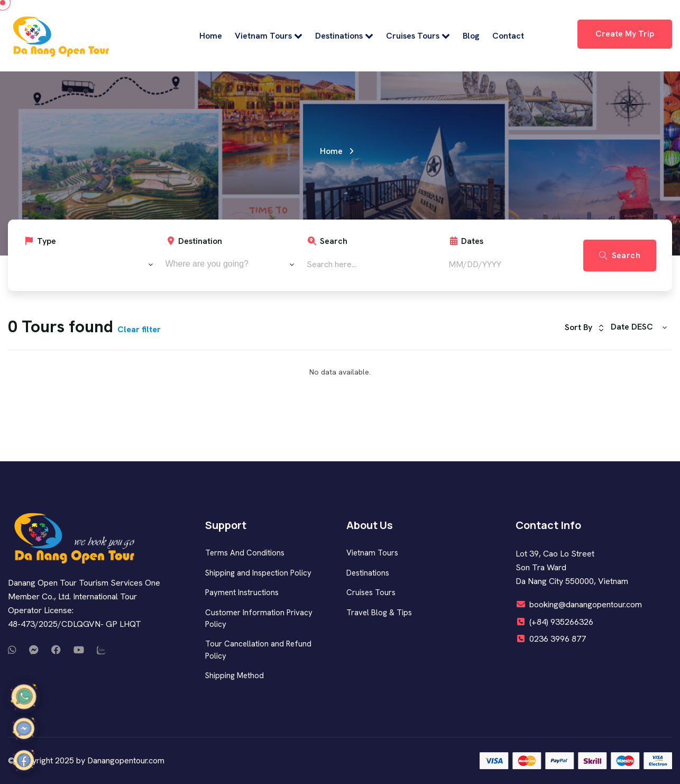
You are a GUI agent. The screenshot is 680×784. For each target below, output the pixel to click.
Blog (471, 36)
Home (211, 36)
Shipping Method (235, 676)
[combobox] (88, 264)
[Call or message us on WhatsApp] (12, 650)
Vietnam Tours (269, 36)
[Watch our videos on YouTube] (79, 650)
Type (40, 241)
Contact (508, 36)
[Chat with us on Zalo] (102, 650)
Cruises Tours (418, 36)
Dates (466, 241)
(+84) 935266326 (561, 622)
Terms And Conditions (245, 553)
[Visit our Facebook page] (56, 650)
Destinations (344, 36)
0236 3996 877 (558, 639)
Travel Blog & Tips (379, 613)
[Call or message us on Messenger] (34, 650)
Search (327, 241)
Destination (194, 241)
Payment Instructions (242, 592)
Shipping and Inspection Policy (258, 573)
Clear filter (139, 329)
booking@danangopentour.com (586, 604)
